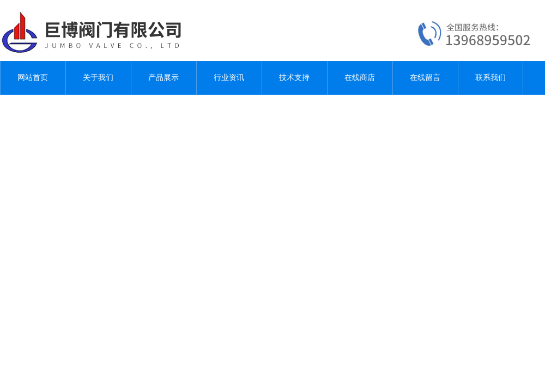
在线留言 (425, 78)
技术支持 (294, 78)
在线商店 (360, 78)
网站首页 (33, 78)
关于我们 (98, 78)
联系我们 (491, 78)
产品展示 (163, 78)
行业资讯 (229, 78)
